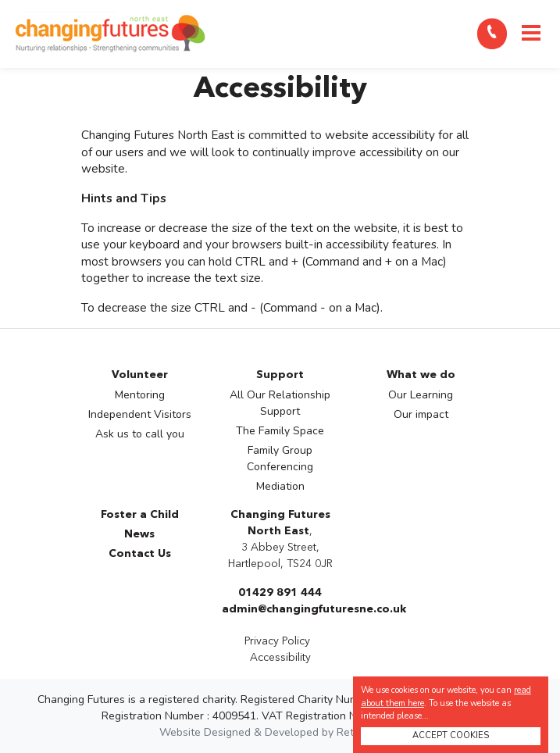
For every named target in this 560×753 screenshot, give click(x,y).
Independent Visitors (140, 414)
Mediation (280, 486)
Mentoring (140, 395)
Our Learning (421, 395)
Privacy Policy (277, 641)
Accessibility (280, 658)
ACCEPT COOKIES (451, 735)
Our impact (421, 414)
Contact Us (140, 554)
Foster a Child (140, 515)
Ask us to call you (140, 434)
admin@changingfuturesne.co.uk (314, 609)
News (139, 534)
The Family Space (280, 431)
